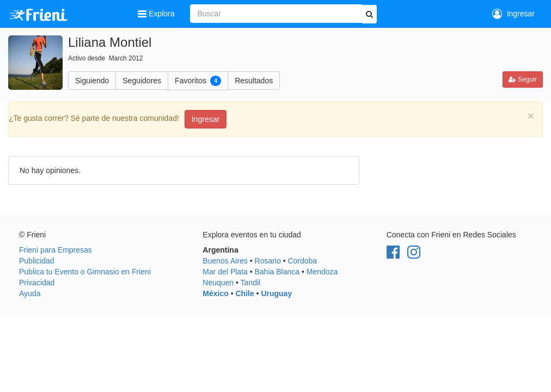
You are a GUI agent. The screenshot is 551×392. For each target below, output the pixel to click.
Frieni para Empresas (56, 250)
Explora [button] (157, 14)
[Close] (531, 116)
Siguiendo (92, 81)
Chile (244, 293)
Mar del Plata (225, 272)
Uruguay (276, 293)
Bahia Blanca (277, 272)
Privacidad (37, 283)
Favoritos (198, 81)
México (215, 293)
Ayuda (30, 293)
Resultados (254, 81)
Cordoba (302, 261)
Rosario (268, 261)
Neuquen (218, 283)
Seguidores (142, 81)
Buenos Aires (225, 261)
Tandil (251, 283)
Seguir (523, 79)
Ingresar (513, 14)
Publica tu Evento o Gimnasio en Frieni (85, 272)
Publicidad (37, 261)
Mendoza (322, 272)
